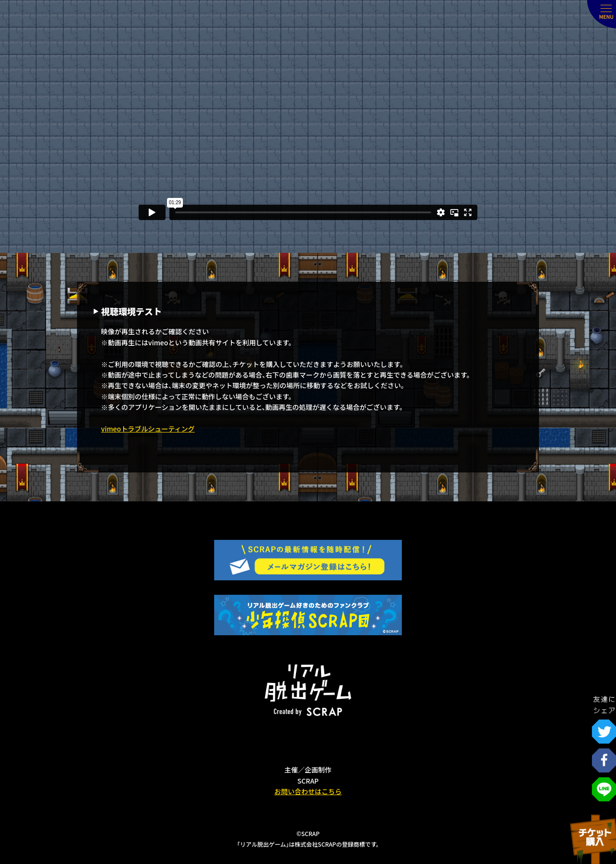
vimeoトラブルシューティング (148, 429)
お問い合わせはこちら (308, 791)
